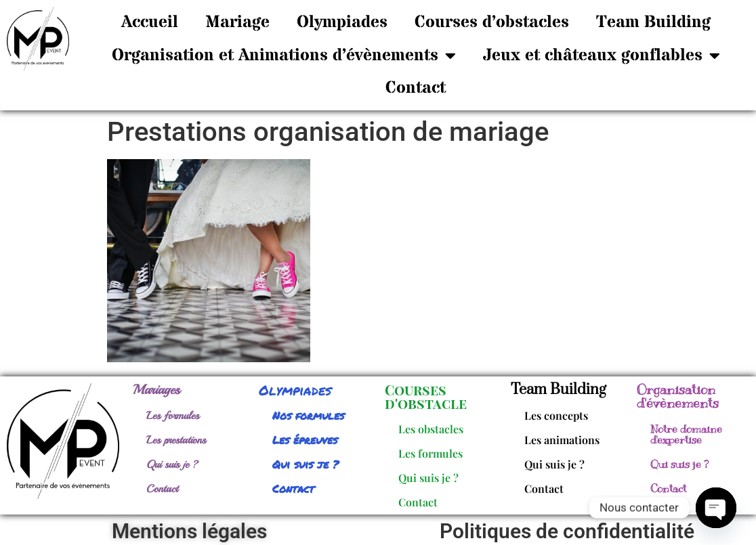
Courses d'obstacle (426, 396)
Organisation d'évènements (678, 396)
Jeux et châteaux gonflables (602, 55)
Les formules (173, 416)
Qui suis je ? (172, 464)
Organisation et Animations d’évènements (284, 55)
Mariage (237, 22)
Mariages (156, 390)
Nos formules (308, 415)
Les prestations (176, 440)
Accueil (150, 22)
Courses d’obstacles (492, 22)
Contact (416, 88)
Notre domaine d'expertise (686, 435)
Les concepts (556, 415)
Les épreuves (305, 440)
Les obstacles (431, 429)
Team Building (653, 22)
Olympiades (342, 22)
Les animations (562, 440)
